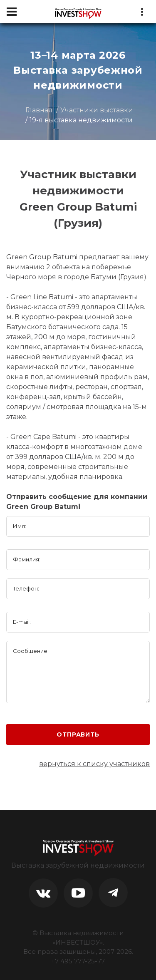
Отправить (78, 734)
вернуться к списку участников (94, 764)
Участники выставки (97, 110)
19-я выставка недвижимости (81, 120)
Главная (39, 110)
